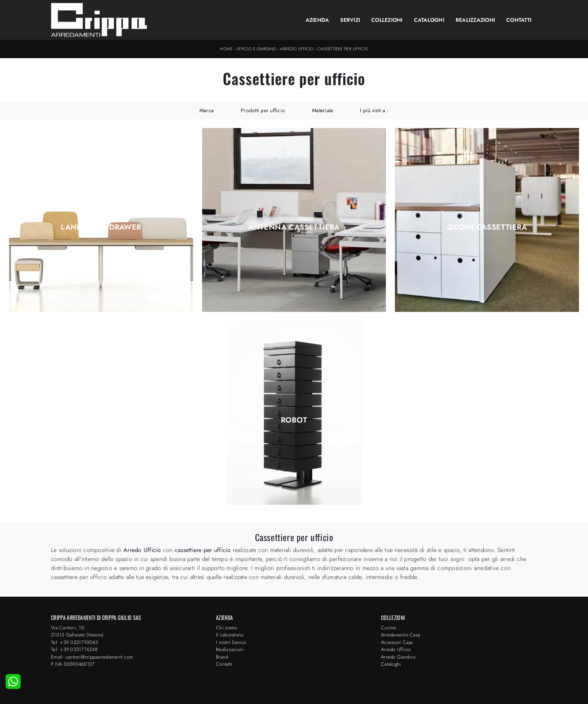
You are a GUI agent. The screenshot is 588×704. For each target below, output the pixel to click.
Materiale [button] (322, 110)
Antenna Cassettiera (294, 227)
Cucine (389, 628)
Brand (222, 657)
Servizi (350, 20)
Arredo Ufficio (297, 49)
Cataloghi (429, 20)
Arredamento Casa (400, 635)
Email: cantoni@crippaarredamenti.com (92, 657)
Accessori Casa (397, 642)
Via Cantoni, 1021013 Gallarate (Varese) (77, 631)
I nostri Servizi (231, 642)
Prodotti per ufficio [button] (263, 110)
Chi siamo (226, 628)
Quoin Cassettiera (487, 227)
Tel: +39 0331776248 (74, 649)
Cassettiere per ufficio (343, 49)
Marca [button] (207, 110)
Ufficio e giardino (256, 49)
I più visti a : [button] (374, 110)
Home (226, 49)
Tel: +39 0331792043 (74, 642)
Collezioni (387, 20)
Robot (294, 420)
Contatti (519, 20)
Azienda (317, 20)
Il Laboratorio (230, 635)
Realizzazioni (475, 20)
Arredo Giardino (398, 657)
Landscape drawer (101, 227)
